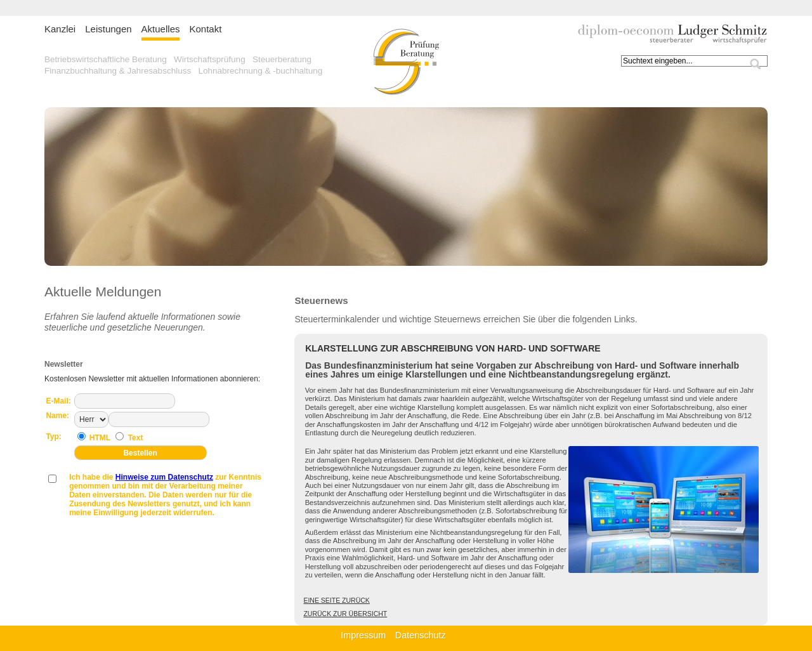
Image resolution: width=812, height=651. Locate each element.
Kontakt (205, 29)
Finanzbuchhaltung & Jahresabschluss (118, 71)
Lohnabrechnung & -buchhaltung (260, 71)
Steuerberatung (282, 59)
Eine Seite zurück (336, 600)
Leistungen (108, 29)
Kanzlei (60, 29)
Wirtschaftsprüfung (210, 59)
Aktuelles (161, 29)
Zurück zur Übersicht (345, 614)
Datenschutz (421, 635)
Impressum (363, 635)
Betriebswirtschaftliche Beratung (106, 59)
